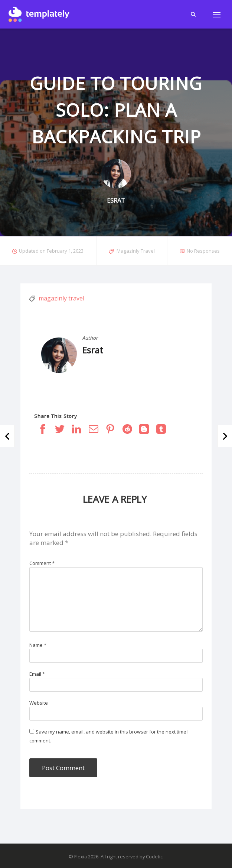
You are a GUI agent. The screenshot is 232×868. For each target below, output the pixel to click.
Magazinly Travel (136, 251)
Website (39, 703)
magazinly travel (61, 298)
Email (37, 674)
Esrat (93, 350)
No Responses (203, 251)
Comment (42, 563)
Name (38, 645)
